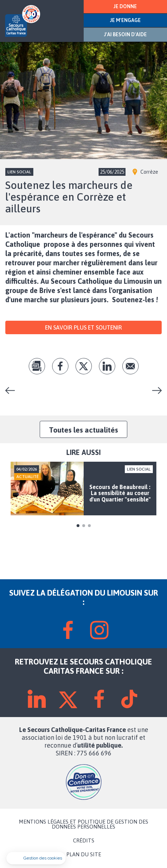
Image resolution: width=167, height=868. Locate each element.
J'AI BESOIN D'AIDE (125, 34)
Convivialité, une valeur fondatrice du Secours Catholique (154, 390)
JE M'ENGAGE (125, 20)
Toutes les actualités (83, 430)
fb (60, 366)
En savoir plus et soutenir (83, 327)
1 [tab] (78, 526)
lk (107, 366)
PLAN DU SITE (84, 855)
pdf (37, 366)
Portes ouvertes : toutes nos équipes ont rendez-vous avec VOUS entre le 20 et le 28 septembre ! (13, 390)
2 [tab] (84, 526)
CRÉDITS (84, 841)
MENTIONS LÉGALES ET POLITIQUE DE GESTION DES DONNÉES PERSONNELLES (83, 824)
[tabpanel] (83, 489)
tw (84, 366)
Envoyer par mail (130, 366)
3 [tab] (89, 526)
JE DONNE (125, 6)
